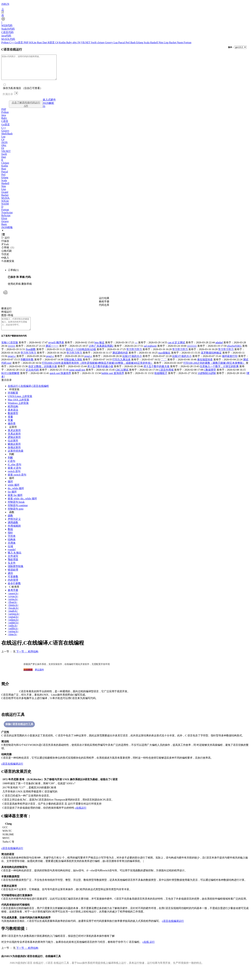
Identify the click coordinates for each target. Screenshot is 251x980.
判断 (12, 461)
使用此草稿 (14, 289)
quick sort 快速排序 (60, 380)
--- (136, 350)
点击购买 (28, 677)
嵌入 (5, 263)
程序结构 (13, 414)
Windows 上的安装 (18, 410)
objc (75, 42)
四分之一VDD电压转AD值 (81, 357)
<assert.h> (13, 601)
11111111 (192, 353)
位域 (10, 554)
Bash (133, 42)
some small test (77, 377)
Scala (147, 42)
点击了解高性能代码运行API (26, 109)
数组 (10, 537)
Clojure (5, 168)
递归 (10, 580)
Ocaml (5, 197)
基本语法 (13, 417)
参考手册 (13, 597)
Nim (161, 42)
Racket (173, 42)
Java (4, 120)
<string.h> (13, 639)
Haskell (154, 42)
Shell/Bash (7, 138)
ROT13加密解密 (10, 380)
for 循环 (12, 499)
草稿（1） (8, 252)
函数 (12, 519)
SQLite (33, 42)
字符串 (12, 543)
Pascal (122, 42)
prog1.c (12, 363)
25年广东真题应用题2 (101, 353)
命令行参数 (14, 591)
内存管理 (13, 587)
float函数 (31, 357)
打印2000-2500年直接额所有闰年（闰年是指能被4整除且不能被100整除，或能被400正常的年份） (98, 370)
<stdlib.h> (13, 636)
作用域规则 (14, 533)
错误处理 (13, 577)
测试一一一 (52, 353)
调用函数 (13, 530)
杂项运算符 (14, 455)
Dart (45, 42)
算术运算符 (14, 438)
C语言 (5, 126)
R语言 (51, 42)
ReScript (6, 220)
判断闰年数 (27, 367)
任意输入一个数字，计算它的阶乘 (219, 374)
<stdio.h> (13, 633)
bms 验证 (99, 350)
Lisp (167, 42)
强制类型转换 (16, 574)
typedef (12, 557)
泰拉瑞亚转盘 (205, 367)
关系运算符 (14, 441)
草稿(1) (13, 275)
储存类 (12, 431)
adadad (219, 350)
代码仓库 (104, 310)
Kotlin (63, 42)
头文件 (12, 570)
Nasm (180, 42)
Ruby (69, 42)
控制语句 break (16, 509)
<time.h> (12, 642)
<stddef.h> (13, 630)
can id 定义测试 (176, 350)
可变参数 (13, 584)
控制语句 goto (16, 516)
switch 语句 (14, 479)
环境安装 (14, 397)
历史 (5, 259)
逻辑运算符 (14, 444)
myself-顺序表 (56, 350)
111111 (11, 353)
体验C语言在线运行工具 (19, 731)
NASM (5, 209)
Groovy (109, 42)
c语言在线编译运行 (12, 771)
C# (57, 42)
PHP (26, 42)
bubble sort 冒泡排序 (113, 380)
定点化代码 (32, 377)
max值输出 (164, 360)
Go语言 (19, 42)
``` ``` (164, 367)
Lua (116, 42)
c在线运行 (81, 815)
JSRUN (5, 4)
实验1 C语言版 (10, 350)
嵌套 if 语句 (14, 475)
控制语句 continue (18, 513)
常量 (10, 427)
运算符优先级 (16, 458)
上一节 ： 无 (8, 659)
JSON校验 (7, 232)
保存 (5, 246)
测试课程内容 (120, 360)
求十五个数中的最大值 (156, 374)
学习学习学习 (134, 357)
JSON (4, 147)
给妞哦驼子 (161, 380)
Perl (128, 42)
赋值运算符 (14, 451)
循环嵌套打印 (230, 363)
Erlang (140, 42)
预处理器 (13, 567)
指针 (10, 540)
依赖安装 (8, 266)
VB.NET (86, 42)
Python (5, 42)
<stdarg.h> (13, 627)
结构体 (12, 547)
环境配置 (13, 400)
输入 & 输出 (15, 560)
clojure (101, 42)
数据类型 (13, 421)
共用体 (12, 550)
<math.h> (13, 618)
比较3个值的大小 (132, 363)
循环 (12, 485)
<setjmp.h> (14, 621)
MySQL (6, 203)
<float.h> (13, 609)
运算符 (13, 434)
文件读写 (13, 563)
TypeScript (7, 217)
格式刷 (6, 256)
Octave (5, 226)
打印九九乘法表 (121, 367)
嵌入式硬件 (49, 105)
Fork (5, 249)
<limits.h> (13, 612)
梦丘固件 (39, 677)
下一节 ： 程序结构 (27, 659)
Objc (4, 150)
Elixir (4, 223)
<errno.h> (13, 607)
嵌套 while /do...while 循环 (22, 506)
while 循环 (14, 492)
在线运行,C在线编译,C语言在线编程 (28, 393)
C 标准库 (14, 594)
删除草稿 (27, 289)
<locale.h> (13, 615)
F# (79, 42)
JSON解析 (48, 108)
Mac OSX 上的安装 (18, 407)
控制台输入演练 (73, 367)
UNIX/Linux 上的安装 (20, 404)
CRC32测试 (122, 377)
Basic (4, 229)
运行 (6, 243)
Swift (94, 42)
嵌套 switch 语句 (17, 482)
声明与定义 (14, 526)
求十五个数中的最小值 (100, 374)
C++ (12, 42)
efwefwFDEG (234, 353)
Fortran (188, 42)
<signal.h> (13, 624)
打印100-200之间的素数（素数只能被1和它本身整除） (214, 370)
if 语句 (12, 468)
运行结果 (104, 303)
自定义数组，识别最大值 (43, 374)
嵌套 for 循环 (15, 502)
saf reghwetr (150, 353)
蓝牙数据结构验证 (211, 360)
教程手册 (104, 306)
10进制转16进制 (207, 380)
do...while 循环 (16, 496)
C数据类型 (210, 377)
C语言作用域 (166, 377)
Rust (40, 42)
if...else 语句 (15, 472)
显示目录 (6, 387)
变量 (10, 424)
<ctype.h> (13, 604)
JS (44, 111)
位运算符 (13, 448)
